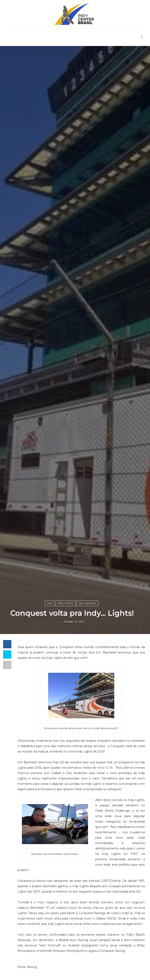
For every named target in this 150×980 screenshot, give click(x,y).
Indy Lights (66, 603)
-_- (58, 621)
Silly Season (87, 603)
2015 (50, 603)
